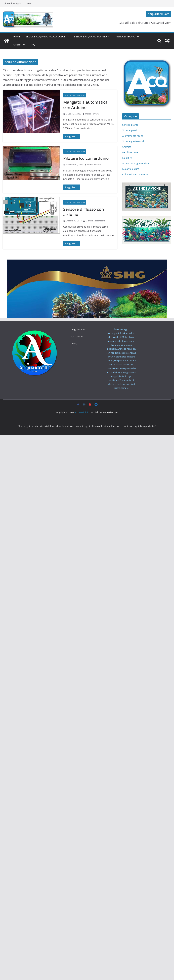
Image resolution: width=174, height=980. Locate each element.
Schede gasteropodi (133, 141)
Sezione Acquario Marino (90, 37)
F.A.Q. (75, 343)
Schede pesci (130, 130)
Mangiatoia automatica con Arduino (85, 105)
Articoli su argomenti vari (136, 163)
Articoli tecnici (126, 37)
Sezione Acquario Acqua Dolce (45, 37)
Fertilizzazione (130, 152)
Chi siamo (77, 336)
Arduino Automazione (75, 95)
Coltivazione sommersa (135, 174)
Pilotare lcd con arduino (86, 158)
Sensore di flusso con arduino (84, 212)
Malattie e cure (131, 169)
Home (17, 37)
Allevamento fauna (133, 136)
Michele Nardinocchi (95, 221)
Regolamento (79, 329)
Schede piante (130, 125)
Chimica (127, 147)
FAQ (33, 45)
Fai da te (127, 158)
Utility (17, 45)
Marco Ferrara (92, 114)
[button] (67, 37)
